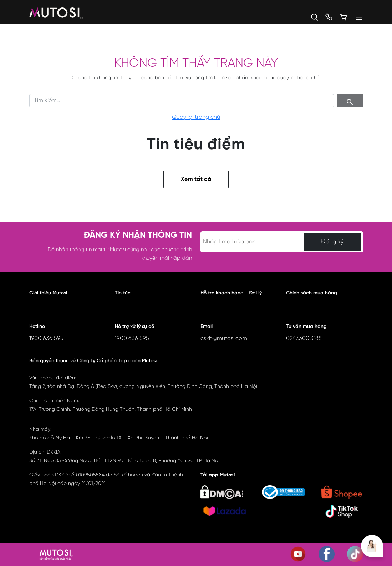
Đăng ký (332, 242)
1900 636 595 (46, 338)
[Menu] (355, 17)
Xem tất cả (196, 179)
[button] (311, 17)
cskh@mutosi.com (224, 338)
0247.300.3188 (304, 338)
